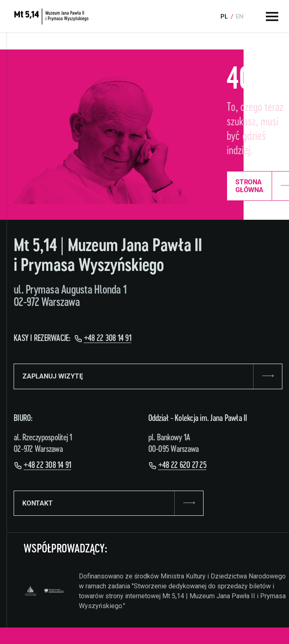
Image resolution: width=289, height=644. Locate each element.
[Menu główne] (272, 16)
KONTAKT (109, 503)
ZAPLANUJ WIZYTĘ (148, 376)
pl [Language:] (224, 16)
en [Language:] (240, 16)
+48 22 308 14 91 (108, 338)
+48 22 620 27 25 (182, 465)
